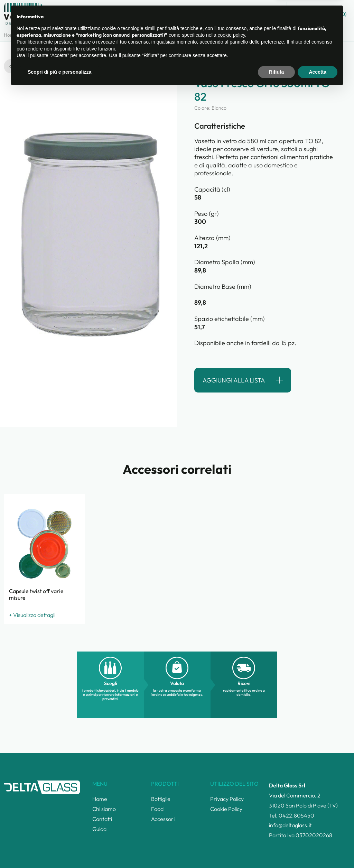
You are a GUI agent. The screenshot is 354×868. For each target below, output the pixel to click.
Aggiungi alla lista (234, 380)
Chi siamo (208, 14)
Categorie (39, 35)
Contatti (242, 14)
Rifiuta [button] (277, 849)
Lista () (332, 13)
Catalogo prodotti (163, 14)
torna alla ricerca (34, 66)
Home (10, 35)
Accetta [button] (318, 849)
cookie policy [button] (231, 812)
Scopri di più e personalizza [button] (59, 849)
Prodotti (69, 35)
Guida (271, 14)
